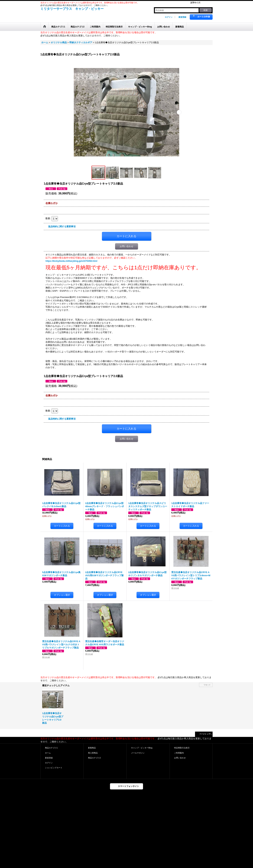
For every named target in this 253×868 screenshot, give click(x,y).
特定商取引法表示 (182, 748)
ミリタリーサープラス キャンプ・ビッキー (72, 9)
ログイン (169, 17)
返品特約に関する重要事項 (62, 226)
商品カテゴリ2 (94, 758)
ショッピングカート (54, 768)
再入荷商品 (93, 753)
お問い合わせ (126, 246)
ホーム (48, 753)
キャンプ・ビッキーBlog (142, 748)
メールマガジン (138, 753)
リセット (207, 685)
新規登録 (182, 17)
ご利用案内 (179, 753)
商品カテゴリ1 (51, 748)
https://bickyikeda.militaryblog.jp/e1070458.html (71, 261)
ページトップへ (206, 734)
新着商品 (92, 748)
